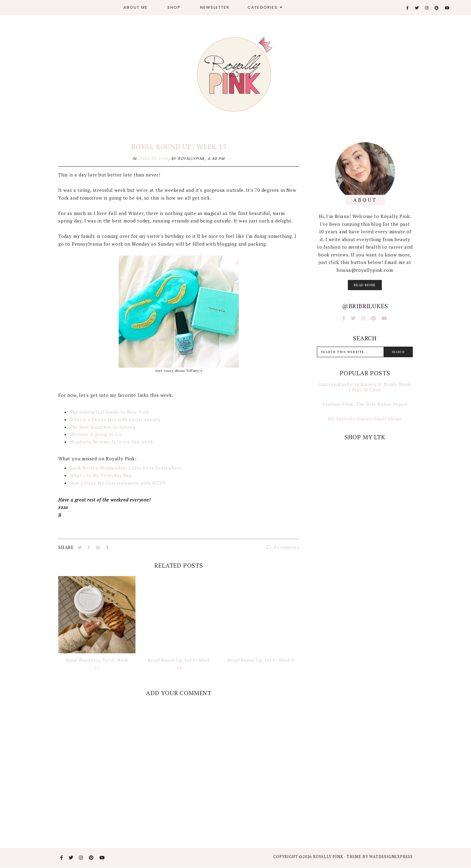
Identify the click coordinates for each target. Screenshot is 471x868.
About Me (136, 7)
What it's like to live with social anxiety (115, 419)
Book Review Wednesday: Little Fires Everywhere (126, 468)
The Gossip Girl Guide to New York (109, 412)
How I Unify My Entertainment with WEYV (118, 483)
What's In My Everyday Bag (101, 475)
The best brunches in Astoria (103, 427)
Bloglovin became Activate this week (111, 442)
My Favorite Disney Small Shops (365, 419)
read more (365, 285)
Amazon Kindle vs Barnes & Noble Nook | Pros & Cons (365, 387)
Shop (174, 7)
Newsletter (215, 7)
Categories (263, 7)
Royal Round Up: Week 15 (179, 147)
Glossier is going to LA (96, 434)
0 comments (283, 547)
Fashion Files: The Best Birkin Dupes (365, 404)
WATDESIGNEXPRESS (391, 857)
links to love (154, 159)
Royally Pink (329, 857)
